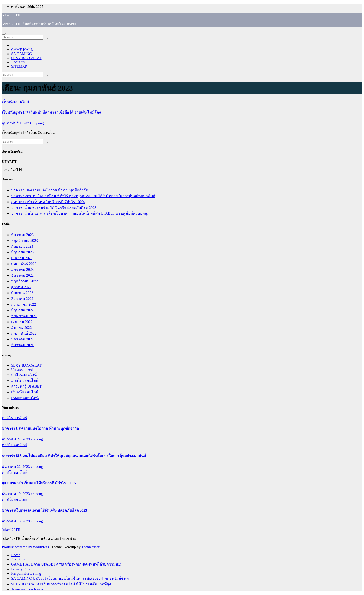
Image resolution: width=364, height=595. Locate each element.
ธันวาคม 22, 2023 (16, 439)
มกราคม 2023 (22, 270)
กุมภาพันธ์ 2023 (24, 264)
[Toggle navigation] (4, 34)
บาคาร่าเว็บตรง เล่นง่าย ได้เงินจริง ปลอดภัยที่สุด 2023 (54, 208)
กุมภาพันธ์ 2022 (24, 333)
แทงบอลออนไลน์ (25, 398)
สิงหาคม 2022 (22, 299)
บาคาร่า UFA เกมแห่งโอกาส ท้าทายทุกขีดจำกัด (50, 190)
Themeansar (90, 547)
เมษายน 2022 (22, 322)
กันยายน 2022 (22, 293)
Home (16, 555)
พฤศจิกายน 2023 (24, 241)
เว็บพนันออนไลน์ (15, 102)
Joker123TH (11, 15)
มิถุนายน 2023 (22, 252)
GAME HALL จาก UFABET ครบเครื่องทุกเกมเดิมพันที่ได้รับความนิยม (67, 564)
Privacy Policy (22, 569)
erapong (38, 123)
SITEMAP (19, 66)
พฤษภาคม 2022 (24, 316)
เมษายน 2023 (22, 258)
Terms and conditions (27, 589)
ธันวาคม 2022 (22, 275)
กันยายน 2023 (22, 246)
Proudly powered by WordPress (26, 547)
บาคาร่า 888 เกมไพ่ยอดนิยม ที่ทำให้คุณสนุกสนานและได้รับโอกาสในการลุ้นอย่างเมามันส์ (83, 196)
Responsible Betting (26, 573)
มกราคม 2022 (22, 339)
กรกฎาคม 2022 (24, 304)
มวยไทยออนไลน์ (25, 380)
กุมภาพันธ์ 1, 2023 (17, 123)
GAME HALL (22, 50)
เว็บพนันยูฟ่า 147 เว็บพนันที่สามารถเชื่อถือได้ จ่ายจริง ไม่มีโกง (51, 112)
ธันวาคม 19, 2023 (16, 494)
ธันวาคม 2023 (22, 235)
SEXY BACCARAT (26, 58)
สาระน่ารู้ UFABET (26, 386)
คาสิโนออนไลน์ (24, 375)
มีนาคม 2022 (21, 328)
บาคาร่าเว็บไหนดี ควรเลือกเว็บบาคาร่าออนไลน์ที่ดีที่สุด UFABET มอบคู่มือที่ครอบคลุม (80, 213)
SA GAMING (21, 54)
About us (18, 62)
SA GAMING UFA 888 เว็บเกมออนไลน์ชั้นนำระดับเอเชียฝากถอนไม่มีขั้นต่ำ (71, 578)
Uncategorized (22, 370)
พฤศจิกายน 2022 (24, 281)
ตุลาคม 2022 (21, 287)
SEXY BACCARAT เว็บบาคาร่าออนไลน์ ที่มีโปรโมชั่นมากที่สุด (61, 584)
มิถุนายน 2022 (22, 310)
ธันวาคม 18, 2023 (16, 521)
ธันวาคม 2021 (22, 345)
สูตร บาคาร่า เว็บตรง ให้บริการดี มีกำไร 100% (48, 202)
